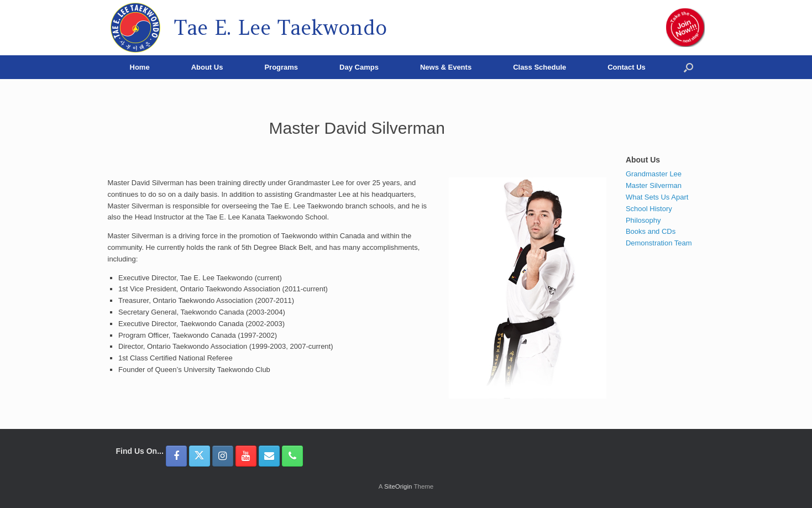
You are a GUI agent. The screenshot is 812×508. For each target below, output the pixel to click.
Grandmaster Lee (654, 174)
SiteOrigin (398, 486)
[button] (688, 67)
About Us (207, 67)
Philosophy (643, 220)
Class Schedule (539, 67)
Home (140, 67)
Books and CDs (651, 231)
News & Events (446, 67)
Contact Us (627, 67)
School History (649, 209)
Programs (281, 67)
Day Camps (359, 67)
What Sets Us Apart (657, 197)
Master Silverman (654, 185)
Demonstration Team (659, 243)
